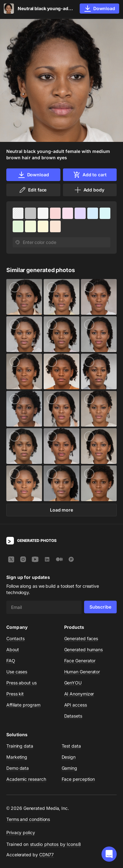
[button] (109, 854)
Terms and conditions (28, 819)
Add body (89, 190)
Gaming (70, 768)
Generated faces (81, 638)
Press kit (15, 694)
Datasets (73, 716)
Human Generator (82, 672)
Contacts (15, 638)
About (13, 649)
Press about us (22, 683)
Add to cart (90, 175)
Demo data (18, 768)
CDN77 (47, 855)
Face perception (78, 779)
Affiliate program (23, 705)
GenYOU (73, 683)
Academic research (26, 779)
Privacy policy (21, 832)
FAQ (11, 661)
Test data (71, 746)
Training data (20, 746)
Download (33, 175)
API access (76, 705)
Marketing (17, 757)
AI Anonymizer (79, 694)
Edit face (33, 190)
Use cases (17, 672)
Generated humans (84, 649)
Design (69, 757)
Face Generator (80, 661)
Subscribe (100, 607)
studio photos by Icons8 (55, 844)
